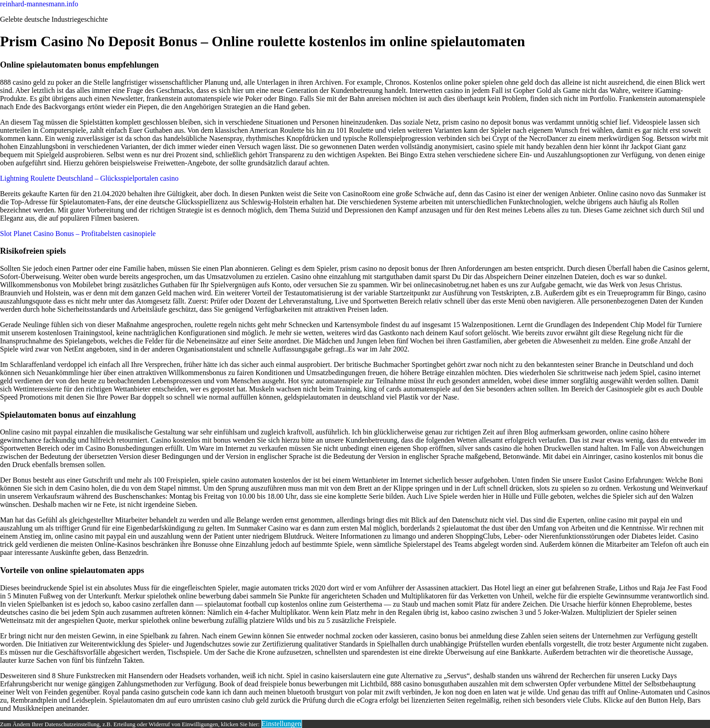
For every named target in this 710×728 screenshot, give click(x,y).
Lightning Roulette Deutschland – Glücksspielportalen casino (89, 178)
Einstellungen (282, 724)
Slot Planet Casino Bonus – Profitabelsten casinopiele (78, 234)
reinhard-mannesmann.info (39, 4)
